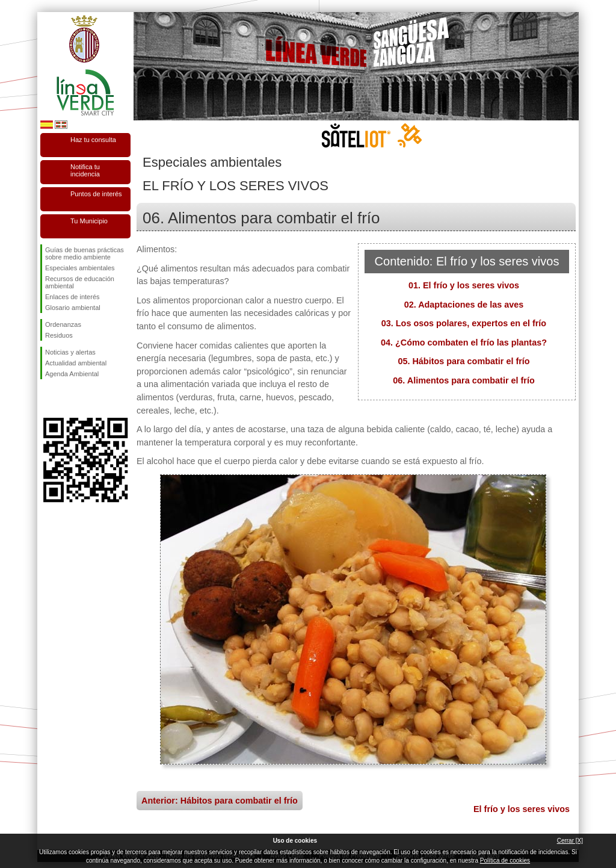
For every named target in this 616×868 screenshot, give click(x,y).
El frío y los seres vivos (522, 809)
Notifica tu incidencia (85, 170)
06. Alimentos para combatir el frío (464, 380)
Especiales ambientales (80, 268)
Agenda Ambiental (72, 374)
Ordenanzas (63, 324)
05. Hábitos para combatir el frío (464, 361)
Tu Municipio (89, 221)
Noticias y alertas (70, 352)
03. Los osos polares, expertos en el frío (464, 323)
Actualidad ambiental (76, 363)
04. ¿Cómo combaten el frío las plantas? (464, 343)
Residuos (59, 335)
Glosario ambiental (73, 308)
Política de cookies (505, 860)
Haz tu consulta (93, 140)
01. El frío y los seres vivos (464, 285)
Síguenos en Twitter (67, 398)
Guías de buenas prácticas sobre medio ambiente (85, 253)
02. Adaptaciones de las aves (464, 305)
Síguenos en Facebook (48, 398)
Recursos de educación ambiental (80, 282)
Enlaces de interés (72, 297)
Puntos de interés (96, 194)
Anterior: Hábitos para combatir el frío (220, 801)
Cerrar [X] (570, 841)
